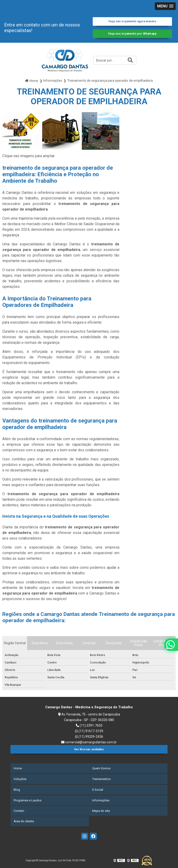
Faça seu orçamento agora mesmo (132, 22)
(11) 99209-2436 (89, 738)
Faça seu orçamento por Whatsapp (132, 35)
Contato (19, 810)
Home (18, 770)
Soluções (20, 780)
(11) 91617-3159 (89, 733)
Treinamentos (101, 780)
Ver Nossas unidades (89, 751)
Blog (17, 790)
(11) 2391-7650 (89, 727)
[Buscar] (130, 62)
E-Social (98, 790)
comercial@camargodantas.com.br (89, 744)
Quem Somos (101, 770)
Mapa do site (101, 810)
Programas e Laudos (28, 800)
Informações (101, 800)
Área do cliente (24, 820)
